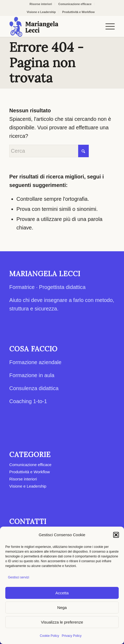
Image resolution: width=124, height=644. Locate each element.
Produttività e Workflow (79, 12)
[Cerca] (49, 151)
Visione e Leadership (41, 12)
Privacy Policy (72, 636)
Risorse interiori (41, 4)
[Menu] (107, 26)
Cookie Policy (49, 636)
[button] (116, 535)
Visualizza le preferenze (62, 622)
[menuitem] (41, 4)
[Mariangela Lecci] (51, 26)
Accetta (62, 593)
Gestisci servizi (19, 577)
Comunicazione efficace (75, 4)
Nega (62, 607)
